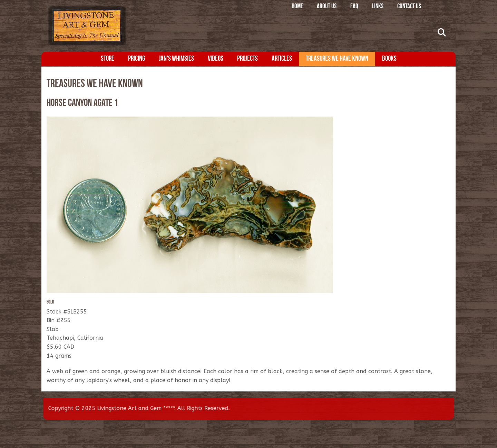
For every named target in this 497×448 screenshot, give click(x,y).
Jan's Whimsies (176, 59)
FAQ (354, 7)
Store (108, 59)
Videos (216, 59)
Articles (282, 59)
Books (389, 59)
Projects (247, 59)
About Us (327, 7)
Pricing (137, 59)
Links (378, 7)
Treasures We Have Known (337, 59)
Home (297, 7)
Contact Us (409, 7)
